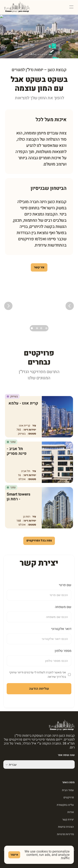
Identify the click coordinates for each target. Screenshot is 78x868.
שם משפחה (63, 607)
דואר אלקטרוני (61, 629)
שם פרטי (65, 585)
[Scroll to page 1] (46, 328)
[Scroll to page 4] (32, 328)
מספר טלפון (63, 651)
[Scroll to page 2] (41, 328)
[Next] (8, 306)
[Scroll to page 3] (37, 328)
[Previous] (70, 306)
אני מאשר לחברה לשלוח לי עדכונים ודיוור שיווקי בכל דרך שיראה (38, 675)
